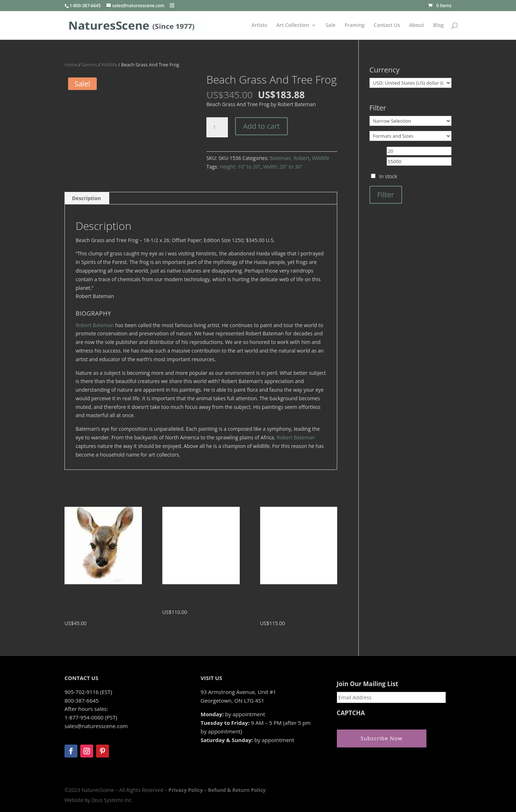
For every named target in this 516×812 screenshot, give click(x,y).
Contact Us (387, 25)
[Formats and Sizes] (410, 136)
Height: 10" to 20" (240, 167)
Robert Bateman (95, 325)
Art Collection (293, 25)
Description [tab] (87, 198)
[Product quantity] (217, 127)
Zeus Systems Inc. (112, 800)
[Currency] (410, 83)
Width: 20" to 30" (283, 167)
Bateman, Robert (290, 158)
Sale (330, 25)
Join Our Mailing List (367, 684)
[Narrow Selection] (410, 121)
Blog (438, 25)
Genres (89, 65)
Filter (386, 195)
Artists (259, 25)
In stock (388, 176)
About (417, 25)
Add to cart (261, 126)
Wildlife (109, 65)
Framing (355, 25)
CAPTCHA (351, 713)
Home (71, 65)
